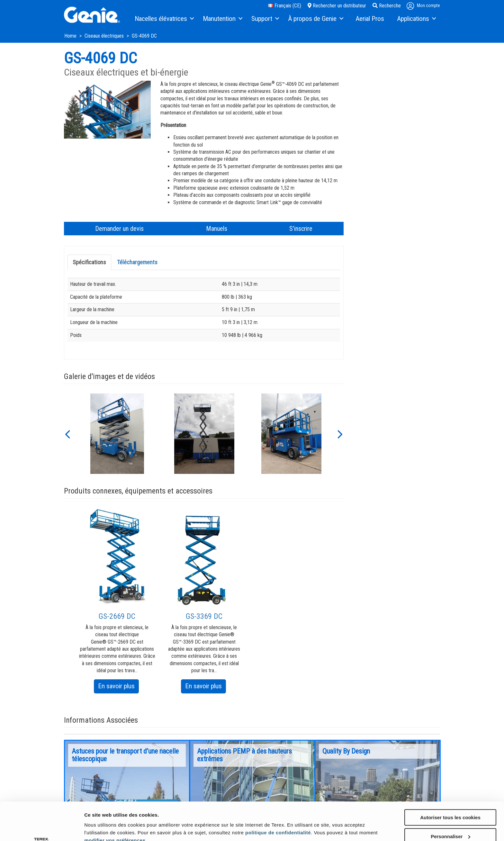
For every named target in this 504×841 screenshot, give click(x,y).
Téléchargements (137, 262)
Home (71, 36)
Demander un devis (119, 229)
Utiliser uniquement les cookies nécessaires (450, 822)
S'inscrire (301, 229)
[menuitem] (164, 19)
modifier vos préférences (115, 805)
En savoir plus (118, 687)
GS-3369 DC (204, 616)
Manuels (217, 229)
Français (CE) (285, 6)
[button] (67, 434)
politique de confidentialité (278, 797)
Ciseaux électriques (105, 36)
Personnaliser (450, 801)
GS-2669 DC (117, 616)
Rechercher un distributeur (337, 6)
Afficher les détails (106, 822)
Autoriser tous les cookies (450, 782)
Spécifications (89, 262)
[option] (117, 434)
